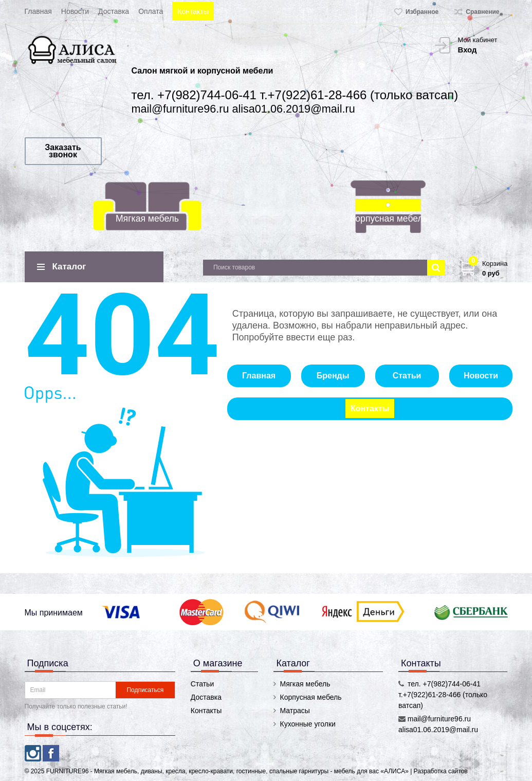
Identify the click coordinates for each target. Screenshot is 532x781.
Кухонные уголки (307, 724)
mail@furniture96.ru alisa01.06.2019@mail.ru (243, 109)
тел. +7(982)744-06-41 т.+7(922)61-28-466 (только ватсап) (295, 95)
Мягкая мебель (147, 219)
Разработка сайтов (441, 771)
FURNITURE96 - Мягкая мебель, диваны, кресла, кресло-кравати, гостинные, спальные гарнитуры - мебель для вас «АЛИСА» (228, 771)
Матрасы (295, 711)
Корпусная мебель (389, 219)
